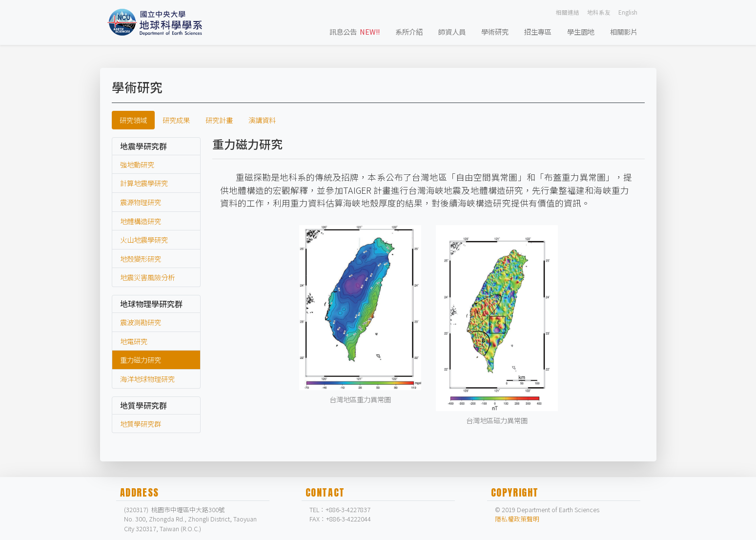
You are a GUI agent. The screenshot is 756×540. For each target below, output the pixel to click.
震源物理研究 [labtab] (141, 202)
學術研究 (495, 31)
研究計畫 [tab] (219, 120)
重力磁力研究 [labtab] (141, 360)
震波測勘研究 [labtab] (141, 322)
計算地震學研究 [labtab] (144, 183)
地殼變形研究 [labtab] (141, 259)
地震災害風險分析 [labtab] (147, 277)
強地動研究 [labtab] (137, 164)
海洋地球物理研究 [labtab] (147, 379)
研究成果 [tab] (176, 120)
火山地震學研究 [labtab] (144, 239)
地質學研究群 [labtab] (141, 424)
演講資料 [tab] (262, 120)
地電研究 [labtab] (134, 341)
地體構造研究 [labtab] (141, 221)
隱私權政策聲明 (517, 519)
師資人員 (452, 31)
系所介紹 (409, 31)
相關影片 (624, 31)
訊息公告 (355, 31)
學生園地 (581, 31)
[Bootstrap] (158, 22)
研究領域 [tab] (133, 120)
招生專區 (538, 31)
